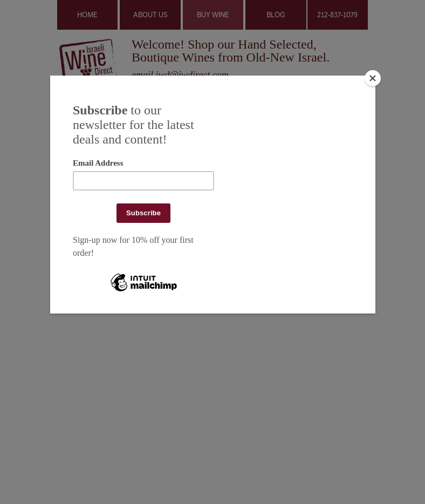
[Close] (373, 78)
